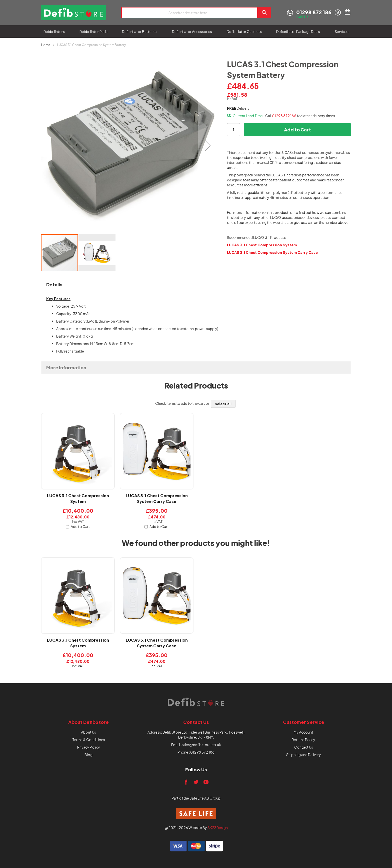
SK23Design (218, 828)
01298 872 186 (284, 116)
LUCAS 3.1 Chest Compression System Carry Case (157, 498)
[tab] (196, 285)
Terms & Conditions (89, 740)
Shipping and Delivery (304, 755)
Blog (88, 755)
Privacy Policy (89, 747)
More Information (66, 367)
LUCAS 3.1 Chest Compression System (78, 498)
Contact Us (304, 747)
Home (46, 45)
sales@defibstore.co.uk (201, 745)
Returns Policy (303, 740)
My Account (303, 732)
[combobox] (189, 13)
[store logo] (73, 13)
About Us (88, 732)
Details (54, 284)
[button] (208, 146)
